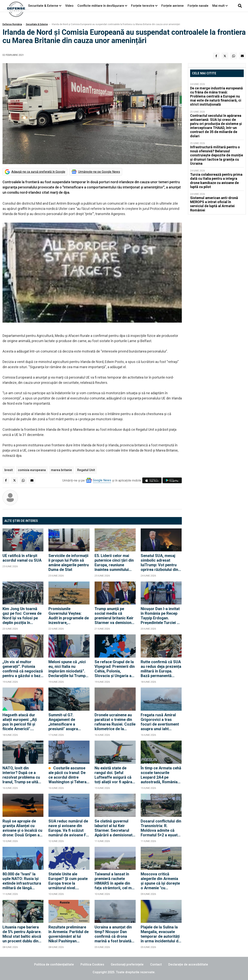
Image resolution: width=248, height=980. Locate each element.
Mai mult (220, 6)
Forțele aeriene (173, 6)
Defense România (12, 24)
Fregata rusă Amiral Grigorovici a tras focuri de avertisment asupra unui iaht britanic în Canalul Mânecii (160, 722)
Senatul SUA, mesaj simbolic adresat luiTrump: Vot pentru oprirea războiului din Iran (159, 563)
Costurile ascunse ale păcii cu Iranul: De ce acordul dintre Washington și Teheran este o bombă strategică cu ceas (69, 775)
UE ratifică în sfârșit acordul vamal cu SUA (22, 558)
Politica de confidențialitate (54, 964)
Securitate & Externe (43, 6)
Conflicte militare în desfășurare (101, 6)
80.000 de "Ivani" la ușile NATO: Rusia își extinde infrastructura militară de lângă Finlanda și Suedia (22, 881)
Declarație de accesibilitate (188, 964)
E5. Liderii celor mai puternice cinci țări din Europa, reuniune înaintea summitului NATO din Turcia (114, 563)
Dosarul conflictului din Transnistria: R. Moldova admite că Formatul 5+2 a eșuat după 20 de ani (161, 828)
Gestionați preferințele (127, 964)
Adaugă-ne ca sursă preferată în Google (38, 172)
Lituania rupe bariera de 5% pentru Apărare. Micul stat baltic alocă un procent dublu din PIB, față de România (22, 934)
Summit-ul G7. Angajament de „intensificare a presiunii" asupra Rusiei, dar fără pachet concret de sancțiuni (68, 722)
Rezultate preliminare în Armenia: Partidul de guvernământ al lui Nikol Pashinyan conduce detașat (69, 934)
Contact (156, 964)
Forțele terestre (143, 6)
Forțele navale (198, 6)
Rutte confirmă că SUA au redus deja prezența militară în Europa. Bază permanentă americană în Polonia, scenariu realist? (161, 669)
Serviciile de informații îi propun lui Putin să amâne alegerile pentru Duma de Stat (69, 563)
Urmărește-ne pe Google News (99, 172)
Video (69, 6)
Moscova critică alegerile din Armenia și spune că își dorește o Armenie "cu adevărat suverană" (160, 881)
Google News (102, 480)
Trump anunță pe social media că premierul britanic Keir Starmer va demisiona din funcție (114, 616)
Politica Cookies (92, 964)
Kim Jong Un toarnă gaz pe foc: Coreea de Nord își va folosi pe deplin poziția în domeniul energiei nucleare (22, 616)
